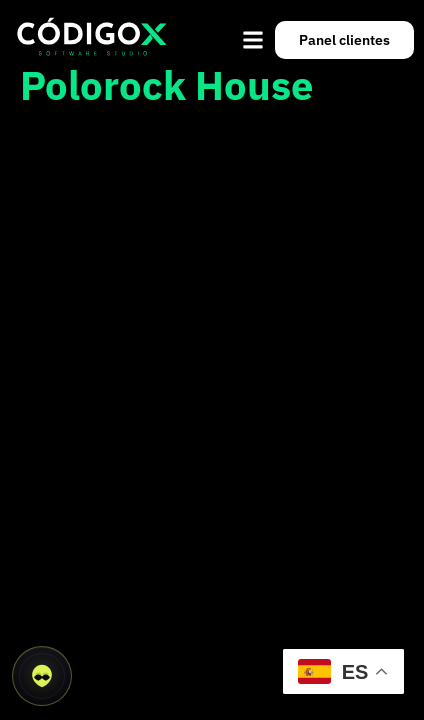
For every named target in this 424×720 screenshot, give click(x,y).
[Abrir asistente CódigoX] (42, 676)
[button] (253, 39)
